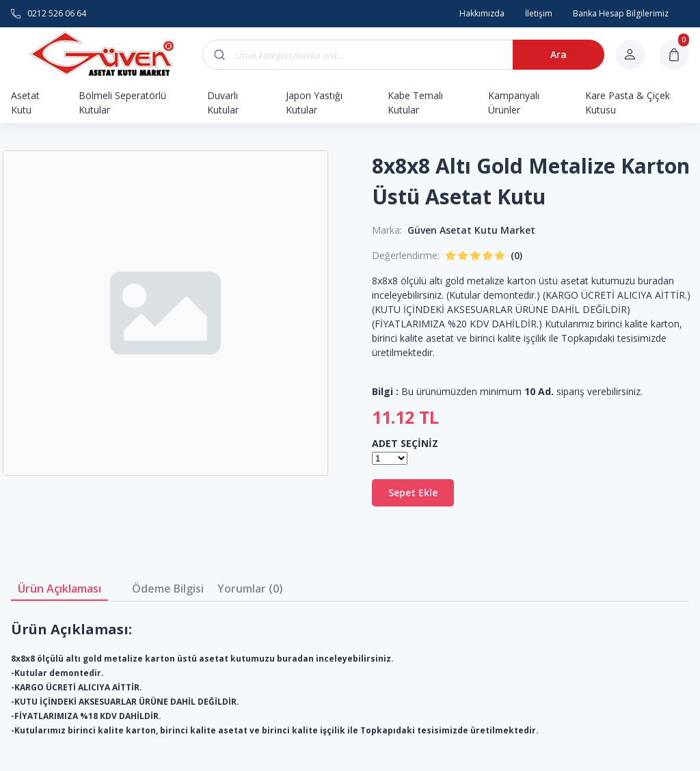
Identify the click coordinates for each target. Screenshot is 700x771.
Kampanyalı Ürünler (514, 103)
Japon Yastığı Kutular (314, 103)
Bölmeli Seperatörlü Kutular (122, 103)
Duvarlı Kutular (223, 103)
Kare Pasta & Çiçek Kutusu (628, 103)
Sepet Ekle (413, 492)
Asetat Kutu (25, 103)
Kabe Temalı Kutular (415, 103)
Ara (558, 54)
